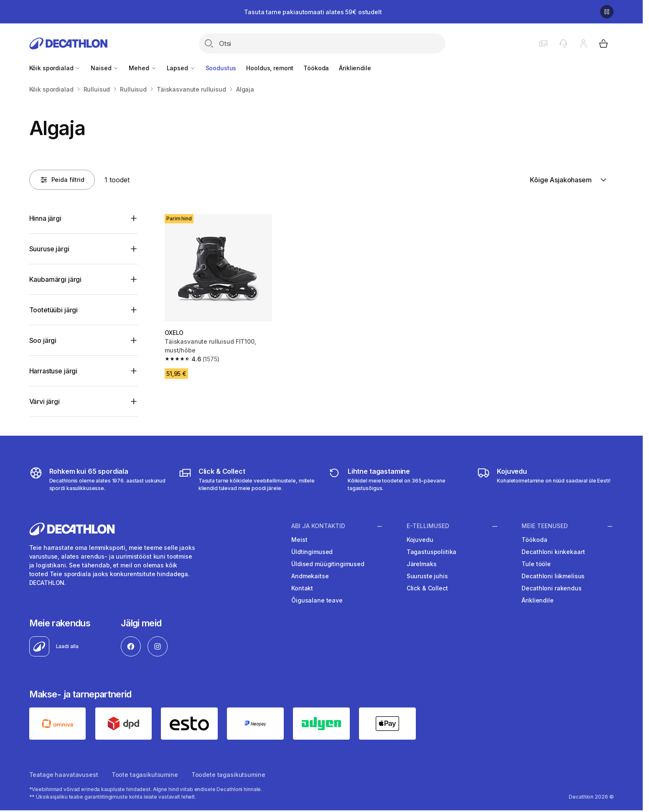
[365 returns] (396, 479)
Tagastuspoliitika (432, 552)
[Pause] (607, 12)
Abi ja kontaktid (318, 526)
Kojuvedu (420, 540)
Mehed (143, 68)
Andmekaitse (310, 576)
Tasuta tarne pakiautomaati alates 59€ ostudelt (313, 12)
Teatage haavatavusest (64, 775)
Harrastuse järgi (53, 371)
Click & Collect (427, 588)
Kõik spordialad (55, 68)
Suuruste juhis (427, 576)
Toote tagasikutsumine (145, 775)
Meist (299, 540)
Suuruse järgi (49, 249)
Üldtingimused (312, 552)
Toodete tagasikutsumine (228, 775)
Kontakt (302, 588)
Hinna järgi (45, 218)
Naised (105, 68)
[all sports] (98, 479)
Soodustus (221, 68)
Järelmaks (422, 564)
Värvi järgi (45, 401)
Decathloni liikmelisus (553, 576)
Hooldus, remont (270, 68)
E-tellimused (428, 526)
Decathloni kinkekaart (553, 552)
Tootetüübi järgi (53, 310)
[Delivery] (544, 479)
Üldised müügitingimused (328, 564)
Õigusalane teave (317, 600)
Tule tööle (536, 564)
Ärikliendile (355, 68)
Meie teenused (545, 526)
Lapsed (181, 68)
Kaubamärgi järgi (55, 279)
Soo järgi (43, 340)
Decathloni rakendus (551, 588)
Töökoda (316, 68)
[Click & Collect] (247, 479)
